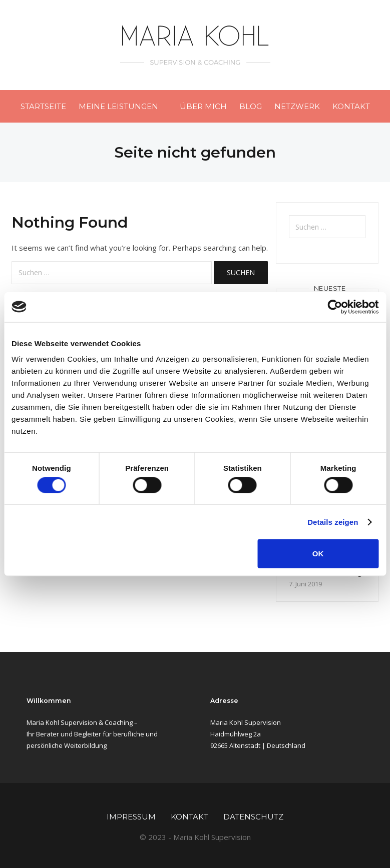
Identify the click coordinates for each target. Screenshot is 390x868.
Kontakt (351, 106)
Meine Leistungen (118, 106)
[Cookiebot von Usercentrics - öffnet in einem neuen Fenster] (335, 307)
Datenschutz (253, 817)
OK (318, 554)
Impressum (131, 817)
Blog (251, 106)
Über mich (203, 106)
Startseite (43, 106)
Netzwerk (297, 106)
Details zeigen (333, 522)
